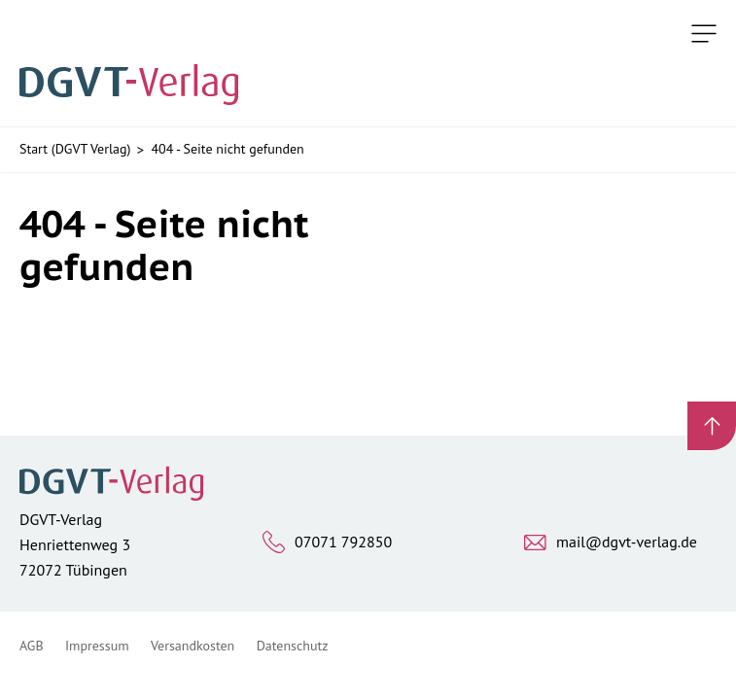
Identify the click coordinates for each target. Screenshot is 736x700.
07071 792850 (343, 542)
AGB (32, 646)
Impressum (97, 646)
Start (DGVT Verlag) (75, 149)
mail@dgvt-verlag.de (627, 542)
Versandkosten (193, 646)
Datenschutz (293, 646)
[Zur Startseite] (135, 63)
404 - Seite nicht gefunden (227, 149)
